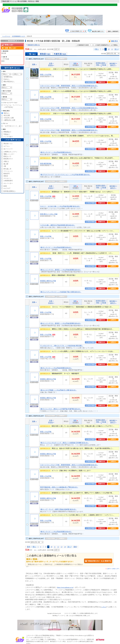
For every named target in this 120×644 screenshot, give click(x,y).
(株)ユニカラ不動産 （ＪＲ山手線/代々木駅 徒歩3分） (58, 390)
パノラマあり (8, 137)
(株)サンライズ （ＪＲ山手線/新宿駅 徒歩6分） (56, 152)
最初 (29, 547)
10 (109, 49)
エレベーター (8, 183)
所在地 (50, 65)
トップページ (6, 36)
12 (58, 547)
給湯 (5, 186)
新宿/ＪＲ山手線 (46, 74)
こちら (104, 607)
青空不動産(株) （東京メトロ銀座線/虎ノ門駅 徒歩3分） (59, 487)
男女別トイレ (8, 144)
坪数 (97, 65)
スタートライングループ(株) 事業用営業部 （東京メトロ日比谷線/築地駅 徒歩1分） (69, 86)
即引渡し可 (7, 169)
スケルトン (7, 178)
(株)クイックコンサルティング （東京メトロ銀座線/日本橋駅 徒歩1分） (65, 443)
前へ (97, 49)
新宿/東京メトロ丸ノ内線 (49, 214)
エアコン (7, 146)
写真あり (7, 134)
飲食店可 (7, 174)
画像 (34, 64)
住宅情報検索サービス (19, 36)
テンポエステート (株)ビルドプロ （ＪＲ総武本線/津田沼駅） (62, 346)
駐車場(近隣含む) (9, 191)
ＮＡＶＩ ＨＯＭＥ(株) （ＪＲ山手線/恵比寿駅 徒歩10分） (60, 206)
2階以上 (6, 161)
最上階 (6, 164)
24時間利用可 (8, 181)
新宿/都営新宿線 (46, 164)
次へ (116, 49)
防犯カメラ (7, 156)
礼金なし (7, 79)
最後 (75, 547)
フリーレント (8, 171)
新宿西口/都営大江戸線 (48, 281)
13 (62, 547)
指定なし (7, 113)
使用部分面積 (100, 63)
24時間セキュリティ (10, 152)
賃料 (75, 63)
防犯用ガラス (8, 159)
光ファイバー (8, 149)
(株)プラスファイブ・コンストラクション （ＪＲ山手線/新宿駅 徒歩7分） (65, 175)
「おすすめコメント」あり (13, 126)
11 (112, 49)
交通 (51, 63)
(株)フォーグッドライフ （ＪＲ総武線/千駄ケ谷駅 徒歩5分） (61, 292)
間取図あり (7, 132)
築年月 (113, 65)
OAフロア (7, 188)
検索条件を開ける (34, 45)
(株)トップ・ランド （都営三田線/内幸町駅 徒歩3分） (58, 509)
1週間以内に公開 (9, 120)
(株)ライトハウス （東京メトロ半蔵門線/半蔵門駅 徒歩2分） (61, 409)
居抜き (6, 176)
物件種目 (113, 63)
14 (65, 547)
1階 (5, 166)
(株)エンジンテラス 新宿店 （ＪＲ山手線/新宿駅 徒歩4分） (61, 270)
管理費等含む (8, 77)
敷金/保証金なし (9, 81)
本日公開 (7, 115)
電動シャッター (9, 154)
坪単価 (104, 65)
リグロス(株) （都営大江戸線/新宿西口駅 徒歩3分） (58, 225)
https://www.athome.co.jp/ (65, 587)
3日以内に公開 (9, 118)
